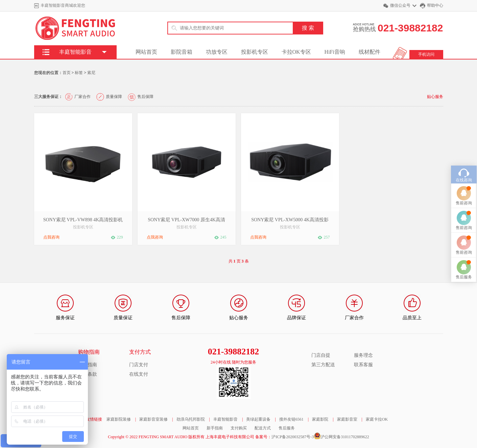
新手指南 (215, 428)
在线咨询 (464, 161)
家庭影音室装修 (153, 419)
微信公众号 (400, 5)
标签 (79, 73)
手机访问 (426, 54)
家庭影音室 (347, 419)
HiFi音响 (335, 52)
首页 (67, 73)
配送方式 (263, 428)
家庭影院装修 (119, 419)
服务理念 (363, 355)
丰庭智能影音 (225, 419)
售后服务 (287, 428)
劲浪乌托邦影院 (191, 419)
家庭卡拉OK (377, 419)
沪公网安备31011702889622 (345, 437)
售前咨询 (464, 184)
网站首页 (146, 52)
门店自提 (321, 355)
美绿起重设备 (258, 419)
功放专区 (217, 52)
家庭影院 (320, 419)
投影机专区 (255, 52)
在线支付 (139, 374)
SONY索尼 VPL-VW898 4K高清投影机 (83, 220)
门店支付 (139, 365)
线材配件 (369, 52)
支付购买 (239, 428)
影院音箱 (182, 52)
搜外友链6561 (291, 419)
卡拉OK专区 (296, 52)
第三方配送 (323, 365)
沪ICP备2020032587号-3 (293, 437)
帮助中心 (435, 5)
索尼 (91, 73)
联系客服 (363, 365)
